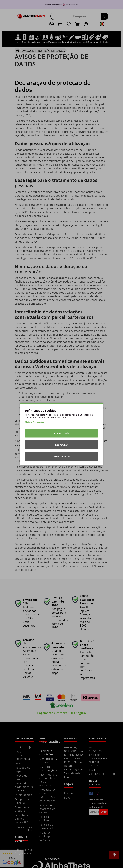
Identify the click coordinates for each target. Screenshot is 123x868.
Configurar (61, 445)
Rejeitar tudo (62, 456)
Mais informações (34, 422)
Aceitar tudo (61, 433)
